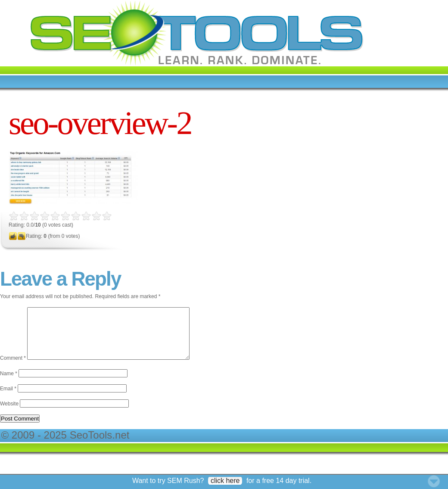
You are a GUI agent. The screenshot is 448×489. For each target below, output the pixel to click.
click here (225, 481)
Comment (13, 368)
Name (9, 384)
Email (8, 399)
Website (9, 414)
